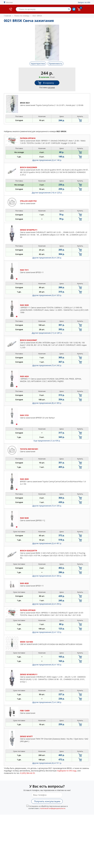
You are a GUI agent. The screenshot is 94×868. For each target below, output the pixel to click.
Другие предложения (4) (47, 665)
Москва (9, 2)
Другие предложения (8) (47, 403)
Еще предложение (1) (47, 441)
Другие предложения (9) (47, 258)
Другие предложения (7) (47, 365)
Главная (7, 16)
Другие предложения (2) (47, 160)
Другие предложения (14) (47, 193)
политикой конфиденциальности (53, 808)
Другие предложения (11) (47, 333)
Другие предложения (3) (47, 295)
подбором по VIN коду (67, 771)
